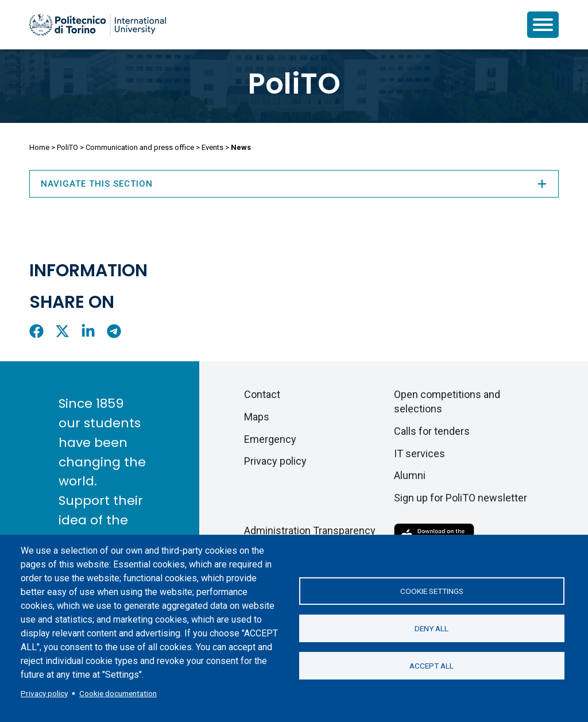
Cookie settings (432, 591)
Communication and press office (140, 147)
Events (212, 147)
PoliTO (294, 84)
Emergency (270, 439)
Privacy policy (44, 693)
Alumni (410, 475)
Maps (257, 417)
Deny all (432, 628)
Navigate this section (294, 184)
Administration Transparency (310, 530)
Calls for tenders (432, 431)
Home (39, 147)
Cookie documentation (118, 693)
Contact (262, 394)
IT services (419, 453)
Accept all (432, 666)
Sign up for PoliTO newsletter (461, 498)
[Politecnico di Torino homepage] (98, 25)
